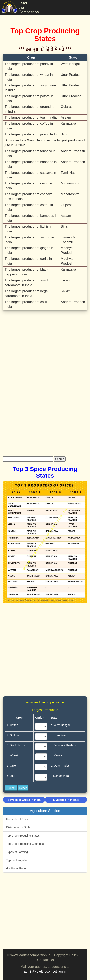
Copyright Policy (66, 955)
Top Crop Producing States (23, 836)
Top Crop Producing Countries (25, 844)
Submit (11, 788)
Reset (23, 788)
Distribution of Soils (18, 827)
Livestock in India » (66, 800)
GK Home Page (16, 868)
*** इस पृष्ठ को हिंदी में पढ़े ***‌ (45, 49)
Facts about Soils (17, 819)
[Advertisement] (45, 359)
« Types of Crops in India (24, 800)
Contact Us (45, 960)
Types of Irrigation (17, 860)
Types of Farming (17, 852)
